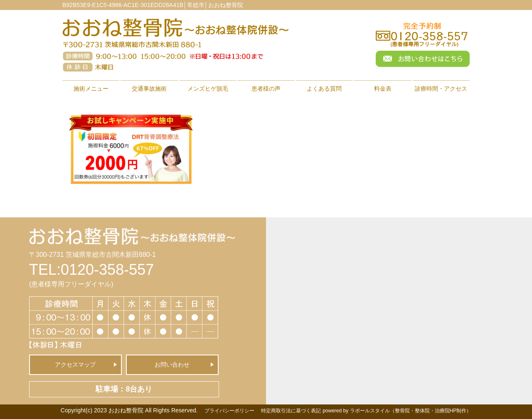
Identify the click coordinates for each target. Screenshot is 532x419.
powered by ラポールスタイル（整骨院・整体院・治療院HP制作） (397, 411)
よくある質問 (324, 89)
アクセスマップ (75, 365)
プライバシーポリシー (229, 411)
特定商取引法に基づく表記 (291, 411)
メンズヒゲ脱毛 (208, 89)
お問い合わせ (172, 365)
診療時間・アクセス (441, 89)
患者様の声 (266, 89)
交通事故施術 (149, 89)
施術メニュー (91, 89)
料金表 (383, 89)
